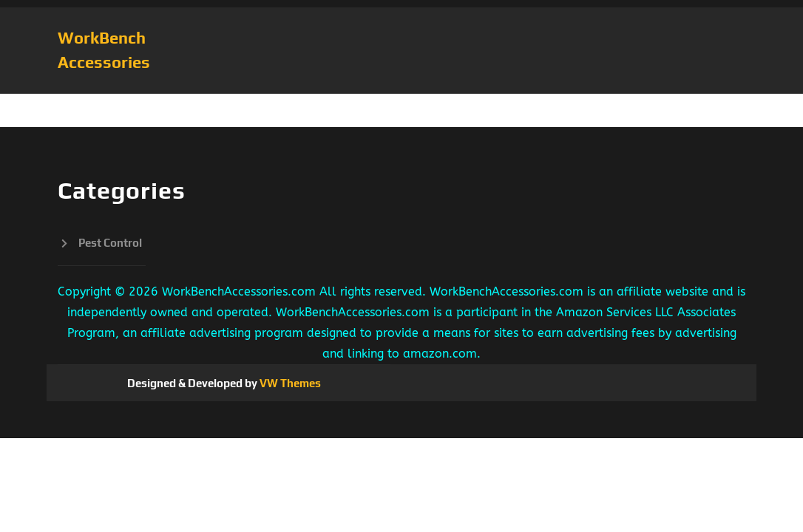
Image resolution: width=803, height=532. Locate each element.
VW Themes (289, 383)
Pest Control (110, 243)
